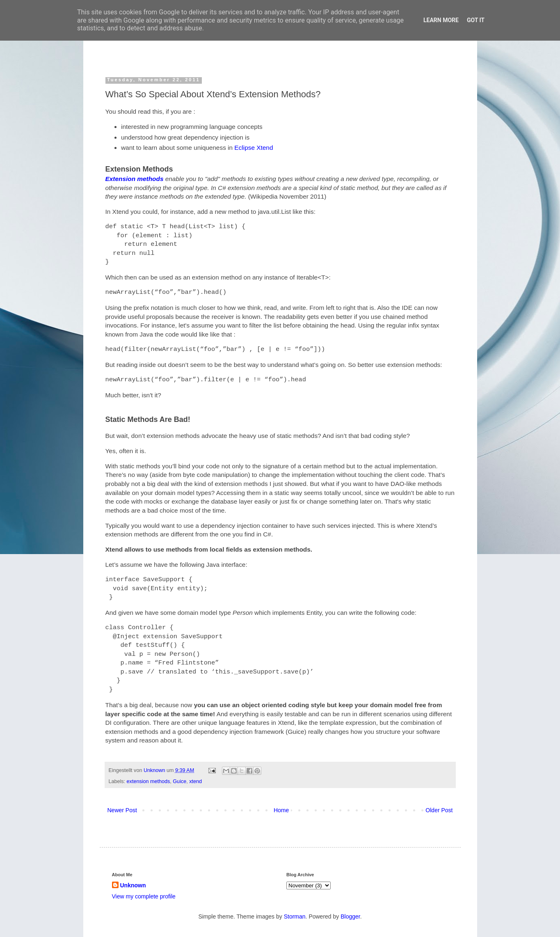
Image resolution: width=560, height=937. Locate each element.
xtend (195, 781)
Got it (476, 20)
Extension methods (135, 179)
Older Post (439, 810)
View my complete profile (144, 896)
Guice (179, 781)
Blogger (350, 916)
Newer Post (122, 810)
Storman (295, 916)
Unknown (155, 770)
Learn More (441, 20)
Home (281, 810)
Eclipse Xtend (254, 148)
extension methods (149, 781)
